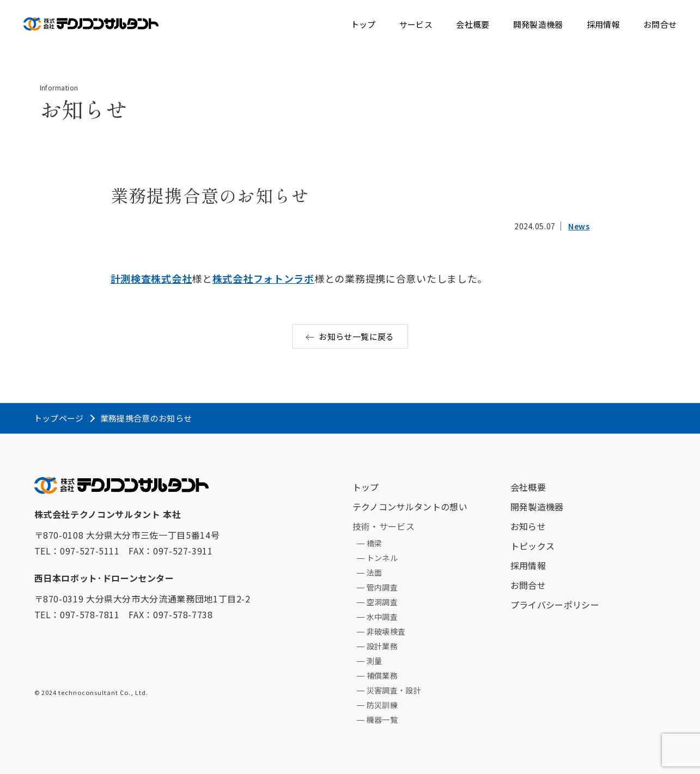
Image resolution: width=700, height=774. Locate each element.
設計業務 (382, 646)
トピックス (533, 546)
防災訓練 (382, 705)
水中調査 (382, 617)
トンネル (382, 558)
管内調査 (382, 587)
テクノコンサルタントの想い (410, 507)
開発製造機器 (538, 24)
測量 (375, 661)
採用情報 (603, 24)
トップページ (59, 418)
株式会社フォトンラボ (263, 278)
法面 (375, 572)
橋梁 (375, 543)
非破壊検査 (386, 631)
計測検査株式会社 (151, 278)
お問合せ (660, 24)
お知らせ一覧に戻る (356, 336)
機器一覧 (382, 720)
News (579, 226)
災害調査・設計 (394, 690)
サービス (416, 24)
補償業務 (382, 675)
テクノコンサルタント (91, 22)
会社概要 (473, 24)
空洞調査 (382, 602)
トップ (363, 24)
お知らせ (528, 526)
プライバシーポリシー (555, 605)
